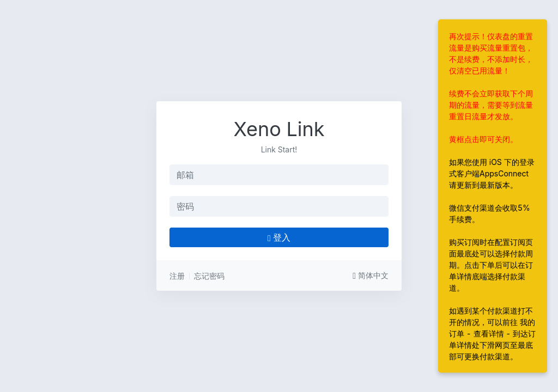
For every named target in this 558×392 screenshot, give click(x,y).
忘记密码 (209, 276)
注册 (177, 276)
